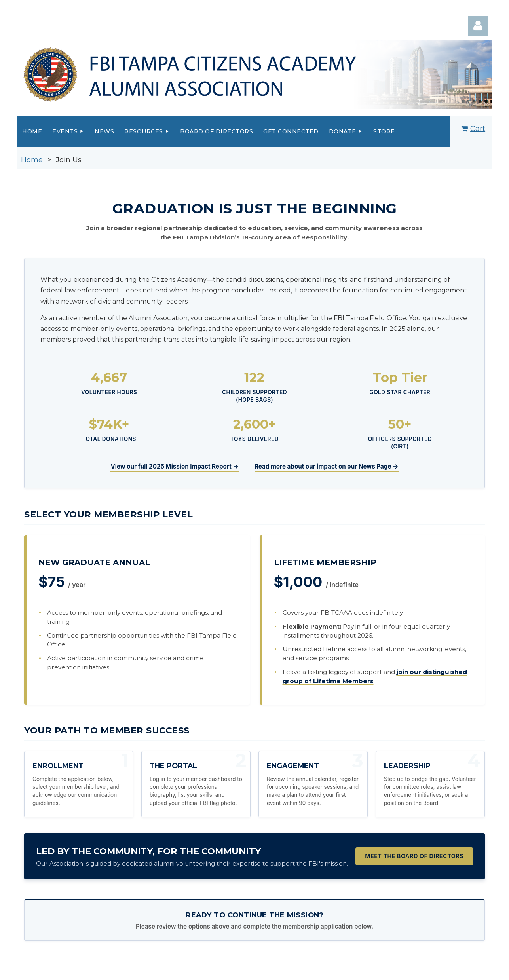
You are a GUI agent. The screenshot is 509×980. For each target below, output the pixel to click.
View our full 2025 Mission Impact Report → (174, 466)
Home (32, 160)
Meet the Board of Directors (414, 856)
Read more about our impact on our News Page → (327, 466)
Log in (478, 26)
